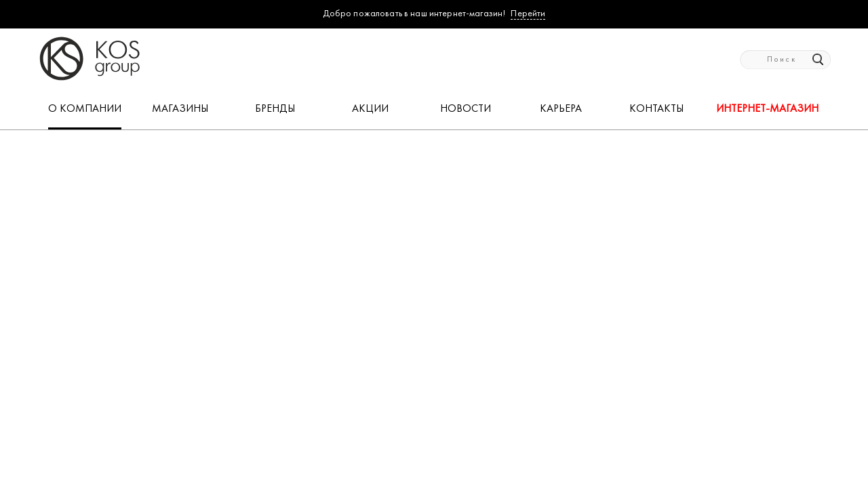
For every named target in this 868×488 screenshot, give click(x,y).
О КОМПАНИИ (85, 109)
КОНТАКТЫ (656, 109)
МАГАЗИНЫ (180, 109)
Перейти (528, 14)
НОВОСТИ (466, 109)
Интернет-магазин (767, 109)
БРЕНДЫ (275, 109)
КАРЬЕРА (561, 109)
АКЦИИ (370, 109)
